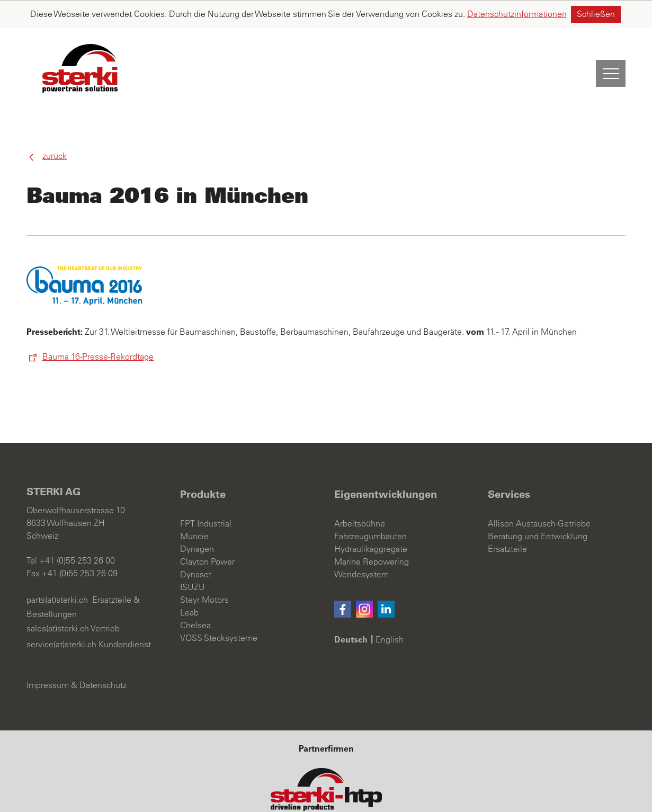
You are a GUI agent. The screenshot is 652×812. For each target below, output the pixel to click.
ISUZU (193, 559)
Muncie (194, 508)
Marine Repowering (372, 534)
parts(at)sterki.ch (57, 572)
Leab (189, 585)
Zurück (55, 128)
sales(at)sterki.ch (58, 601)
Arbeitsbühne (360, 496)
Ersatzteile (507, 521)
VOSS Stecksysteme (219, 610)
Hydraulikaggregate (371, 521)
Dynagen (197, 521)
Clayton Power (207, 534)
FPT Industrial (206, 496)
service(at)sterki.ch (61, 617)
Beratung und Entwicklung (538, 508)
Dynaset (196, 547)
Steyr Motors (204, 572)
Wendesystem (361, 547)
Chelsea (195, 597)
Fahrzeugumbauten (370, 508)
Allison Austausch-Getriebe (539, 496)
